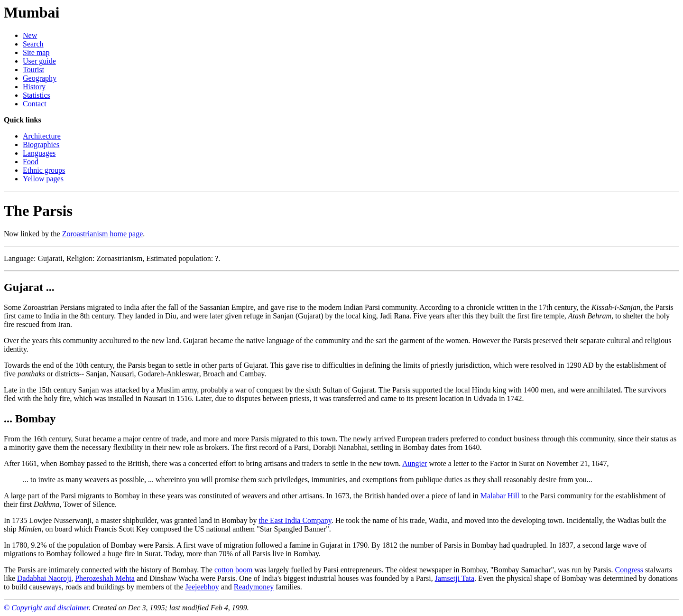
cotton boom (233, 570)
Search (33, 44)
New (30, 35)
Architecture (42, 136)
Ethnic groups (44, 170)
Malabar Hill (500, 496)
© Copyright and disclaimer (46, 608)
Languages (39, 153)
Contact (35, 104)
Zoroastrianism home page (103, 234)
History (34, 87)
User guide (39, 61)
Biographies (41, 145)
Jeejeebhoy (202, 587)
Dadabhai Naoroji (44, 578)
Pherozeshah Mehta (105, 578)
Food (31, 162)
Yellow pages (43, 179)
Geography (40, 78)
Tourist (33, 70)
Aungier (415, 463)
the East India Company (295, 520)
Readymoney (254, 587)
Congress (629, 570)
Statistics (37, 95)
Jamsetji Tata (455, 578)
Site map (36, 52)
